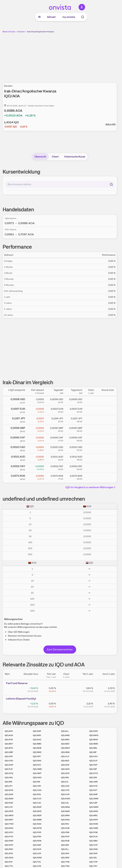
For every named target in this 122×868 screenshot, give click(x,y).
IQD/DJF (93, 761)
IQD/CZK (37, 866)
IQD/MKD (9, 815)
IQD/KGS (9, 803)
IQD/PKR (37, 832)
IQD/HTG (93, 773)
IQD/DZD (93, 731)
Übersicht (40, 157)
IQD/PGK (93, 832)
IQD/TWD (9, 824)
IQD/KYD (93, 786)
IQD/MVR (37, 811)
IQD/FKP (93, 765)
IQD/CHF (93, 845)
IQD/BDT (9, 744)
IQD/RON (37, 841)
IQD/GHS (65, 769)
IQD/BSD (65, 740)
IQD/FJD (9, 769)
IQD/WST (9, 845)
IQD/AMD (65, 735)
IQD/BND (37, 752)
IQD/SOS (9, 853)
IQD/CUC (37, 799)
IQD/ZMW (94, 799)
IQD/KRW (37, 858)
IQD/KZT (93, 790)
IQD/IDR (93, 778)
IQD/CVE (65, 790)
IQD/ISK (37, 782)
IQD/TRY (93, 866)
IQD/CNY (93, 756)
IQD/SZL (93, 858)
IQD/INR (65, 778)
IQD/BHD (94, 740)
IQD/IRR (8, 782)
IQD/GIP (93, 769)
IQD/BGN (65, 752)
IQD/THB (65, 862)
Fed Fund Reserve (17, 683)
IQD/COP (65, 794)
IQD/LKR (37, 853)
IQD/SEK (65, 845)
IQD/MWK (94, 807)
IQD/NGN (94, 824)
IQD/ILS (65, 782)
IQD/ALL (65, 731)
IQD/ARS (37, 735)
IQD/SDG (9, 858)
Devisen (21, 32)
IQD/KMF (93, 794)
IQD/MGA (65, 807)
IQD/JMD (93, 782)
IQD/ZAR (93, 853)
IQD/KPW (37, 828)
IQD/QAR (9, 794)
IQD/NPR (93, 820)
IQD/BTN (9, 748)
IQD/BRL (93, 748)
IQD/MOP (37, 807)
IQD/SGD (93, 849)
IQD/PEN (37, 837)
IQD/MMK (37, 820)
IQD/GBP (9, 752)
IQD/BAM (9, 799)
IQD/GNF (37, 773)
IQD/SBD (93, 841)
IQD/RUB (65, 841)
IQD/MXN (65, 815)
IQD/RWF (9, 841)
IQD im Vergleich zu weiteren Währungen (91, 487)
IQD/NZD (37, 824)
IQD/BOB (37, 748)
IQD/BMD (94, 744)
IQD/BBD (37, 744)
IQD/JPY (9, 786)
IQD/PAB (65, 832)
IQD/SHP (65, 853)
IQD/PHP (65, 837)
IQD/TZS (37, 862)
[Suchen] (111, 184)
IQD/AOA (9, 735)
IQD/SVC (37, 765)
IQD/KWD (66, 799)
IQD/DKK (37, 761)
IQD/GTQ (9, 773)
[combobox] (60, 184)
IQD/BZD (65, 744)
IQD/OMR (94, 828)
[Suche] (83, 17)
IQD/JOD (65, 786)
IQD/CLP (65, 756)
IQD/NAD (65, 820)
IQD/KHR (9, 790)
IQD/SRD (65, 858)
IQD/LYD (9, 807)
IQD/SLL (65, 849)
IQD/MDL (94, 815)
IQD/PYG (9, 837)
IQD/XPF (37, 756)
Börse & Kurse (9, 32)
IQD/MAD (65, 811)
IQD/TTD (9, 866)
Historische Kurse (75, 157)
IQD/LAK (37, 803)
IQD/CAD (37, 790)
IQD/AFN (9, 731)
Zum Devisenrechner (60, 649)
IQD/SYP (9, 862)
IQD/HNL (9, 778)
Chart (55, 157)
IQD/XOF (9, 756)
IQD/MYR (9, 811)
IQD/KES (37, 794)
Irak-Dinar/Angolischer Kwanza (41, 32)
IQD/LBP (93, 803)
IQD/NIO (65, 824)
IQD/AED (65, 761)
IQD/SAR (37, 845)
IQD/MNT (9, 820)
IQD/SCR (37, 849)
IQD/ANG (9, 828)
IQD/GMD (37, 769)
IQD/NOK (65, 828)
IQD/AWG (94, 735)
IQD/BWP (66, 748)
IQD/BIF (93, 752)
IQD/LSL (65, 803)
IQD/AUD (37, 740)
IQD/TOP (93, 862)
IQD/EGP (37, 731)
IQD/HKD (37, 778)
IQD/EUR (65, 765)
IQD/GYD (65, 773)
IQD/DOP (9, 765)
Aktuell (51, 17)
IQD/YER (37, 786)
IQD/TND (65, 866)
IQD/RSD (9, 849)
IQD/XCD (9, 832)
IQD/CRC (9, 761)
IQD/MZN (37, 815)
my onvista (69, 17)
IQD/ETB (9, 740)
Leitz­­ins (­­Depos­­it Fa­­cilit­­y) (21, 699)
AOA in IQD (110, 124)
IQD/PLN (93, 837)
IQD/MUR (94, 811)
